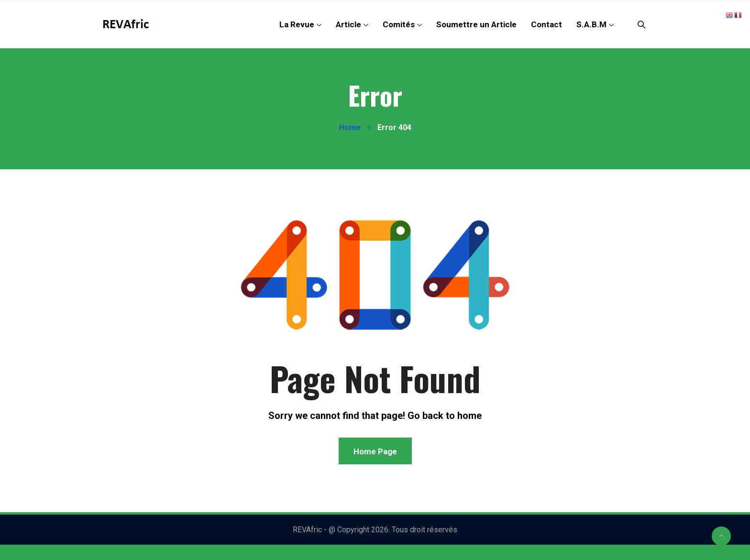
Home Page (375, 451)
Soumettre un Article (476, 24)
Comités (399, 24)
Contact (546, 24)
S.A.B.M (591, 24)
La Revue (297, 24)
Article (348, 24)
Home (350, 127)
